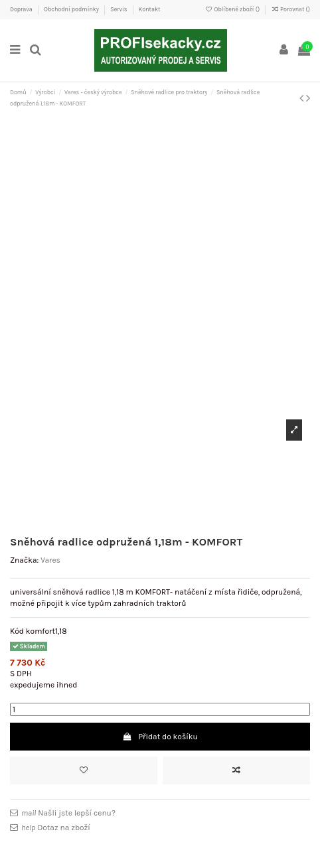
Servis (119, 9)
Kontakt (150, 9)
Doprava (22, 9)
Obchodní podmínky (72, 9)
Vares (50, 560)
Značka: (24, 560)
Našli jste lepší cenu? (68, 813)
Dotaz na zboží (56, 828)
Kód (17, 631)
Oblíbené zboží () (233, 9)
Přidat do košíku (160, 737)
